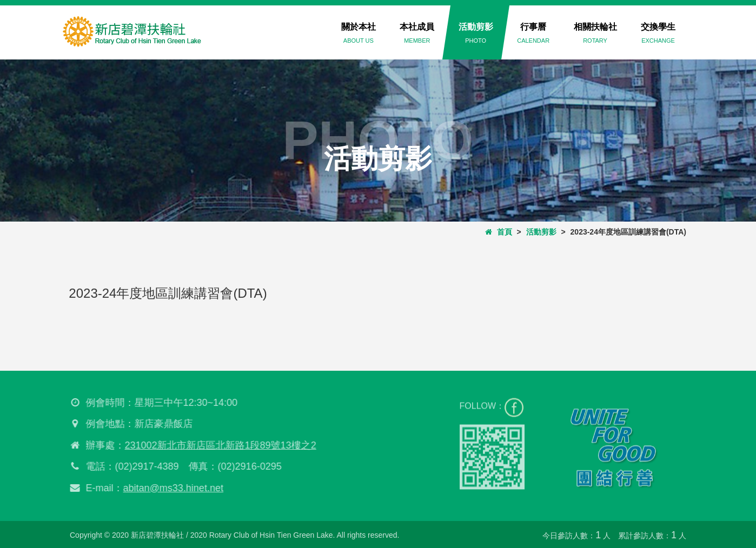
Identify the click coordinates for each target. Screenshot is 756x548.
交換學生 (658, 33)
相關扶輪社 (595, 33)
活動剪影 (476, 33)
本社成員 (417, 33)
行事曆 (533, 33)
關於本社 (359, 33)
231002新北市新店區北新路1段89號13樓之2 (218, 445)
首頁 (499, 232)
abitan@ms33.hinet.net (171, 488)
